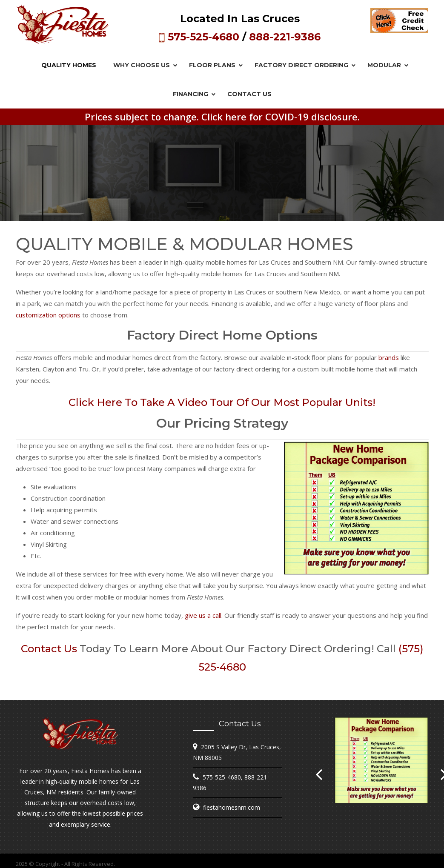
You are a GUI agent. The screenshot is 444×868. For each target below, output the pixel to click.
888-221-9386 (285, 37)
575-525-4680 (203, 37)
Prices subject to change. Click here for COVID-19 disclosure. (222, 117)
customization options (48, 315)
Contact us (49, 649)
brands (389, 357)
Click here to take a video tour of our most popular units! (222, 402)
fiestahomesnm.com (232, 807)
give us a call (203, 615)
